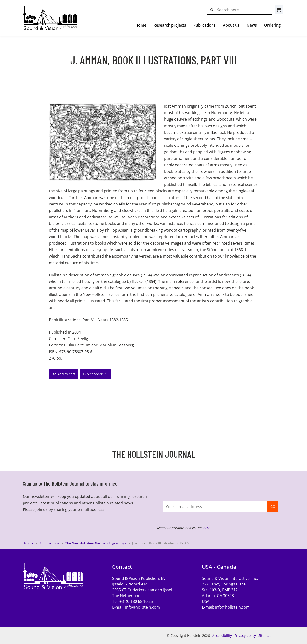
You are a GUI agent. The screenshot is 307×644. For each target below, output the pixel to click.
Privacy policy (245, 635)
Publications (204, 25)
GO (273, 506)
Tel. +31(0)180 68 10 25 (133, 601)
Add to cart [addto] (64, 374)
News (252, 25)
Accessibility (222, 635)
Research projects (170, 25)
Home (141, 25)
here (207, 528)
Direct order (96, 374)
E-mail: (136, 607)
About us (231, 25)
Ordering (272, 25)
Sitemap (265, 635)
